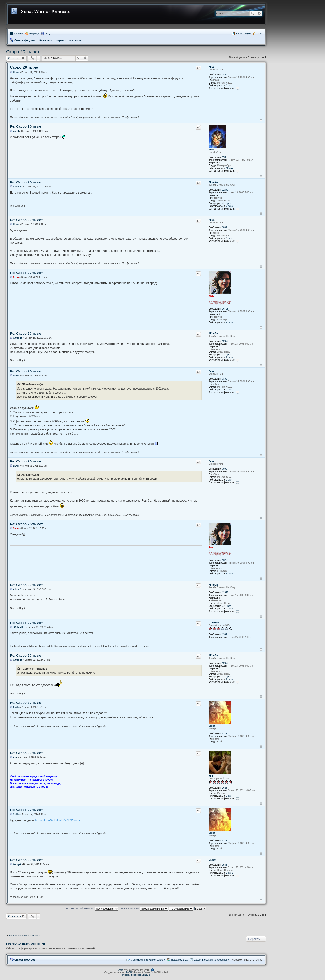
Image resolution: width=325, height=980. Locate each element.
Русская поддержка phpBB (136, 975)
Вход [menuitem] (259, 33)
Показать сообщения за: (92, 908)
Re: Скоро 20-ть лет (26, 126)
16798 (225, 309)
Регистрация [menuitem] (243, 33)
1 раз (229, 85)
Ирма (211, 67)
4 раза (230, 322)
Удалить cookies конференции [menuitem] (212, 960)
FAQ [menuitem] (48, 33)
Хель (211, 296)
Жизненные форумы (52, 40)
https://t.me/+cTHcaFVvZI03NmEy (58, 820)
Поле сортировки (144, 908)
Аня (211, 776)
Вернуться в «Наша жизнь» (25, 936)
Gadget (212, 860)
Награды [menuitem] (34, 33)
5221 (225, 734)
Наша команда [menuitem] (180, 960)
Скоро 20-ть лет (23, 52)
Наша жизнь (75, 40)
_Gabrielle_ (215, 623)
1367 (225, 634)
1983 (225, 157)
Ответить (15, 58)
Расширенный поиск (259, 14)
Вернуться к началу (261, 120)
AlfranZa (213, 182)
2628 (225, 788)
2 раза (230, 206)
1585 (225, 865)
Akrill (211, 150)
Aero (121, 970)
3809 (225, 75)
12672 (225, 190)
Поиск (253, 14)
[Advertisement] (136, 925)
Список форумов (25, 40)
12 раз (230, 168)
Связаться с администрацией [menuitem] (148, 960)
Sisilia (212, 726)
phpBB (128, 972)
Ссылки (19, 33)
